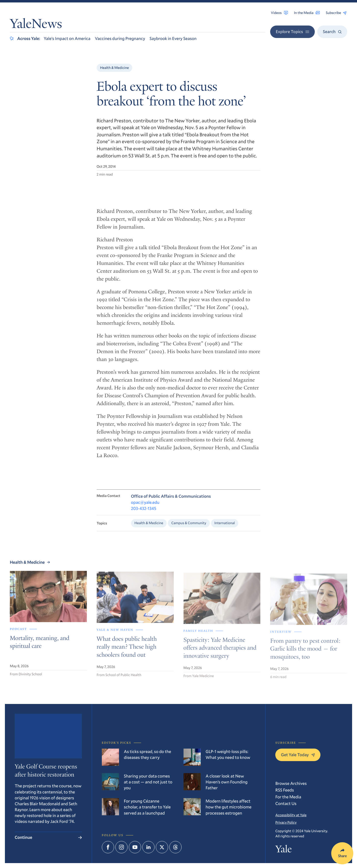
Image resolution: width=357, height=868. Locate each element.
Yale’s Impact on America (67, 38)
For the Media (288, 797)
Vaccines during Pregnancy (120, 38)
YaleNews (36, 25)
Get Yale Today (298, 755)
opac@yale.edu (145, 506)
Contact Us (286, 803)
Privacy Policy (286, 822)
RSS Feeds (285, 790)
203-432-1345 (144, 513)
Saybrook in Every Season (173, 38)
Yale (283, 850)
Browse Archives (291, 783)
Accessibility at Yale (291, 815)
